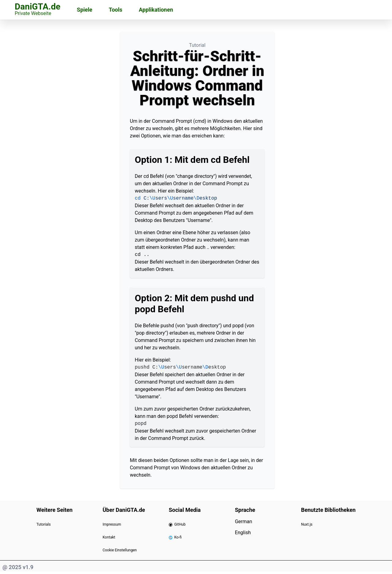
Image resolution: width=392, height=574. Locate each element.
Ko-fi (175, 537)
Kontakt (109, 537)
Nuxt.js (307, 524)
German (243, 521)
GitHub (177, 524)
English (243, 533)
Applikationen (156, 10)
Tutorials (44, 524)
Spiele (85, 10)
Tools (115, 10)
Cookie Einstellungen (120, 550)
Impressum (112, 524)
